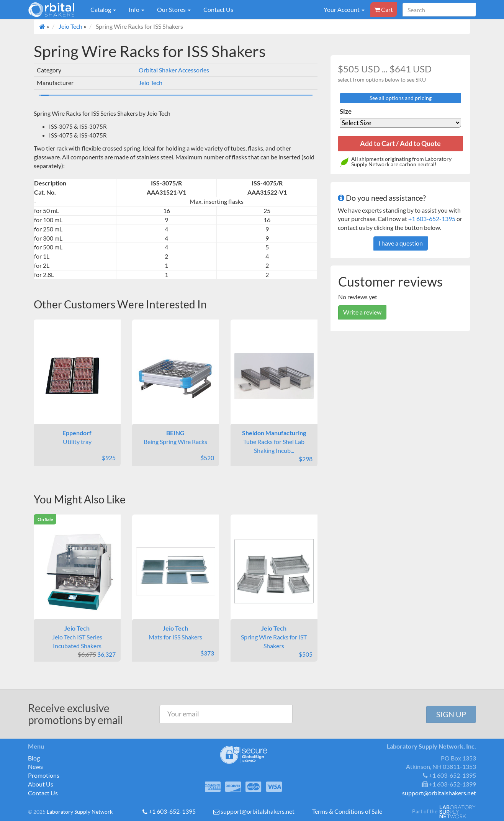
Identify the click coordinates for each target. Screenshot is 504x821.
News (35, 766)
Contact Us (218, 9)
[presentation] (360, 714)
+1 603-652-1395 (432, 219)
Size (346, 111)
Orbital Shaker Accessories (174, 70)
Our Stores (174, 9)
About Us (41, 784)
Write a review (362, 312)
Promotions (44, 775)
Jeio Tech (70, 26)
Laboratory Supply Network (80, 812)
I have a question (401, 243)
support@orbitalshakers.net (258, 811)
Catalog (103, 9)
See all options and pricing (401, 98)
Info (137, 9)
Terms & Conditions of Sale (347, 811)
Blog (34, 758)
